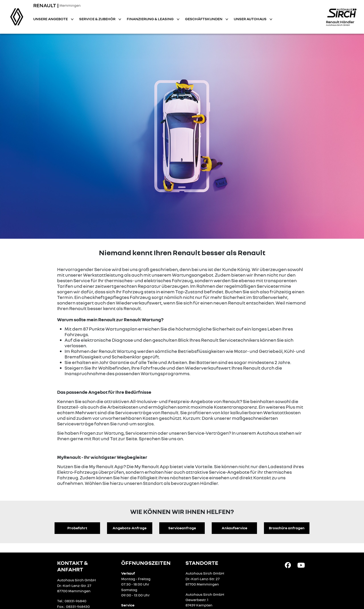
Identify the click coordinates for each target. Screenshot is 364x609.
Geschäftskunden (204, 19)
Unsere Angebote (51, 19)
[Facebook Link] (288, 565)
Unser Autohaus (250, 19)
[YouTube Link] (301, 565)
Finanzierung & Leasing (151, 19)
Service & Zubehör (98, 19)
